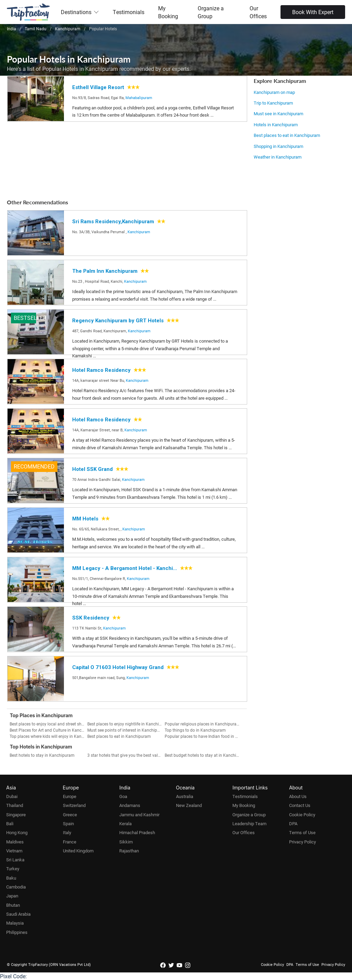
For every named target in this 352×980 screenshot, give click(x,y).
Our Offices (258, 12)
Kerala (125, 823)
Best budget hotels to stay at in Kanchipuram (203, 755)
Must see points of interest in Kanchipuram (126, 730)
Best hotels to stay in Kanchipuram (42, 755)
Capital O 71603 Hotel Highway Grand (118, 667)
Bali (10, 823)
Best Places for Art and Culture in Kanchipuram (48, 730)
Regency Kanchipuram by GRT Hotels (118, 321)
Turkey (13, 869)
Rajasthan (129, 851)
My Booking (168, 12)
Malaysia (15, 923)
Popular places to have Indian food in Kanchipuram (203, 736)
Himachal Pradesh (137, 832)
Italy (67, 832)
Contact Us (300, 805)
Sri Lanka (15, 860)
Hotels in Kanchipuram (276, 125)
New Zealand (189, 805)
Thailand (15, 805)
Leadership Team (249, 823)
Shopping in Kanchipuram (278, 146)
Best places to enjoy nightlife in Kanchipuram (126, 724)
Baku (11, 878)
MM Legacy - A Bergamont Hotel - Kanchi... (125, 568)
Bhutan (13, 905)
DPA (293, 823)
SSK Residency (91, 618)
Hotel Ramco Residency (101, 370)
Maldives (15, 842)
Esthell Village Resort (98, 87)
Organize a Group (211, 12)
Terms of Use (302, 832)
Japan (12, 896)
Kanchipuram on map (274, 92)
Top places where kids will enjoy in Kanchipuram (48, 736)
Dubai (12, 796)
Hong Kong (17, 832)
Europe (70, 796)
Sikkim (126, 842)
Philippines (17, 932)
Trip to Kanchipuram (273, 103)
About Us (298, 796)
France (70, 842)
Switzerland (74, 805)
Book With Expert (313, 12)
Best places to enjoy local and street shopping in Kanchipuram (48, 724)
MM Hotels (85, 519)
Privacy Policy (302, 842)
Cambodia (16, 887)
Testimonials (129, 12)
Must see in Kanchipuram (278, 114)
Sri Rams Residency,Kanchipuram (113, 222)
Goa (123, 796)
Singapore (16, 815)
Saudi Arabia (18, 914)
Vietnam (14, 851)
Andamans (130, 805)
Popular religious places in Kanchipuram (202, 724)
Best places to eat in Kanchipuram (287, 135)
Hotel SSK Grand (92, 469)
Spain (68, 823)
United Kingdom (78, 851)
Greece (70, 815)
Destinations (80, 12)
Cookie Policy (302, 815)
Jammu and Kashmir (139, 815)
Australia (185, 796)
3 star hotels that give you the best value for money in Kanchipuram (126, 755)
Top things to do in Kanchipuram (195, 730)
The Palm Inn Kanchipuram (105, 271)
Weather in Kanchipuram (278, 157)
